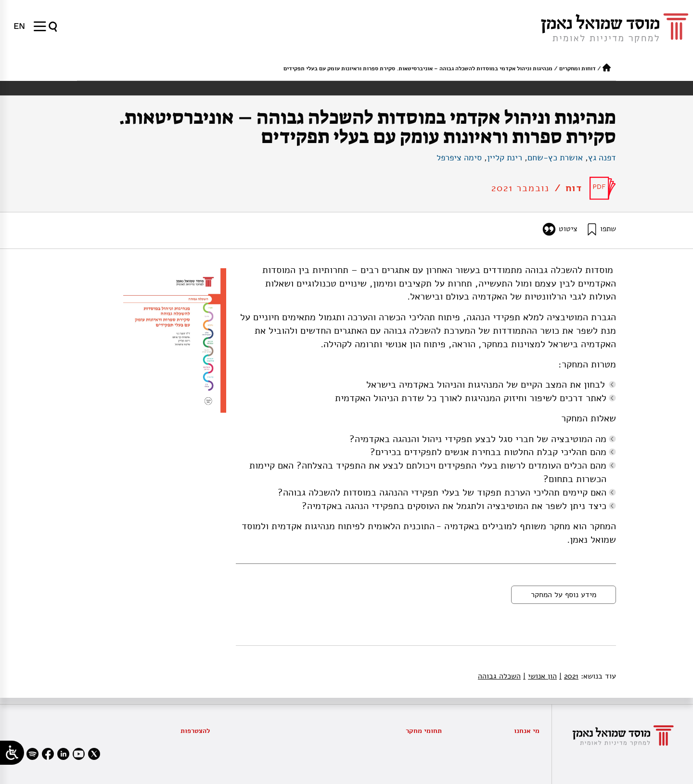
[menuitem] (19, 26)
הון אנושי (540, 676)
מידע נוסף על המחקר (564, 595)
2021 (569, 676)
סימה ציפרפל (459, 157)
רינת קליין (505, 157)
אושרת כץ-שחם (555, 157)
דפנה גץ (602, 157)
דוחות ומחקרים (577, 68)
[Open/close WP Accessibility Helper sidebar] (12, 753)
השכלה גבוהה (499, 676)
